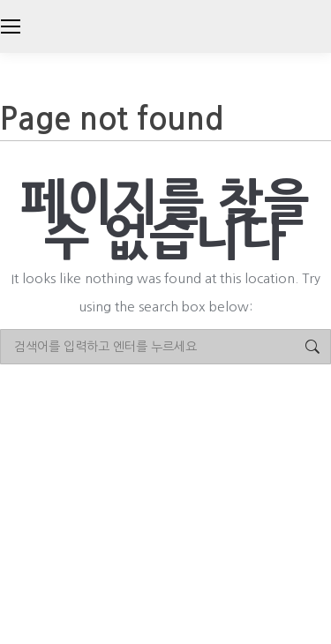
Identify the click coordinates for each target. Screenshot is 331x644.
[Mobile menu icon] (11, 26)
